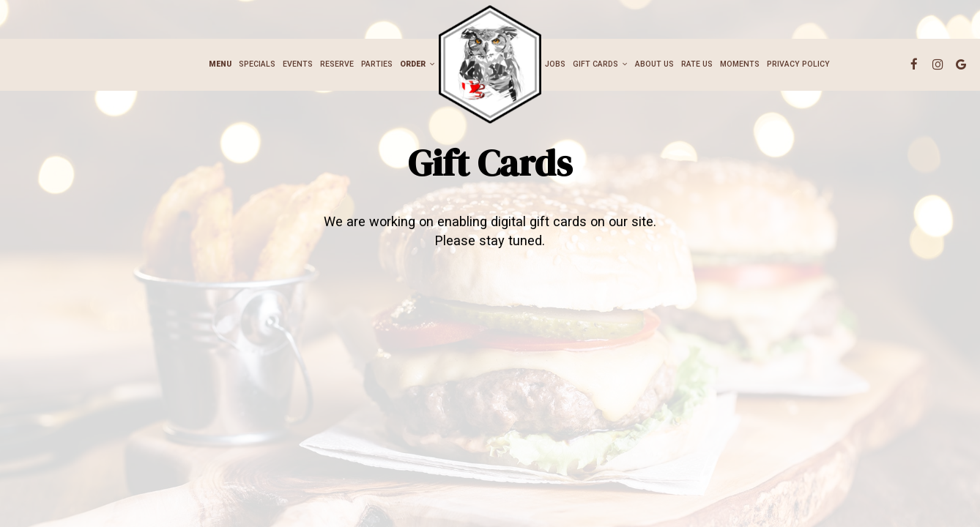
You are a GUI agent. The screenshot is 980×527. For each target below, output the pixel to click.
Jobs (555, 64)
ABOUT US (654, 64)
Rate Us (697, 64)
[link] (490, 64)
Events (298, 64)
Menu (220, 64)
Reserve (337, 64)
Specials (257, 64)
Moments (740, 64)
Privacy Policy (798, 64)
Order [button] (417, 64)
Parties (377, 64)
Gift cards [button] (600, 64)
